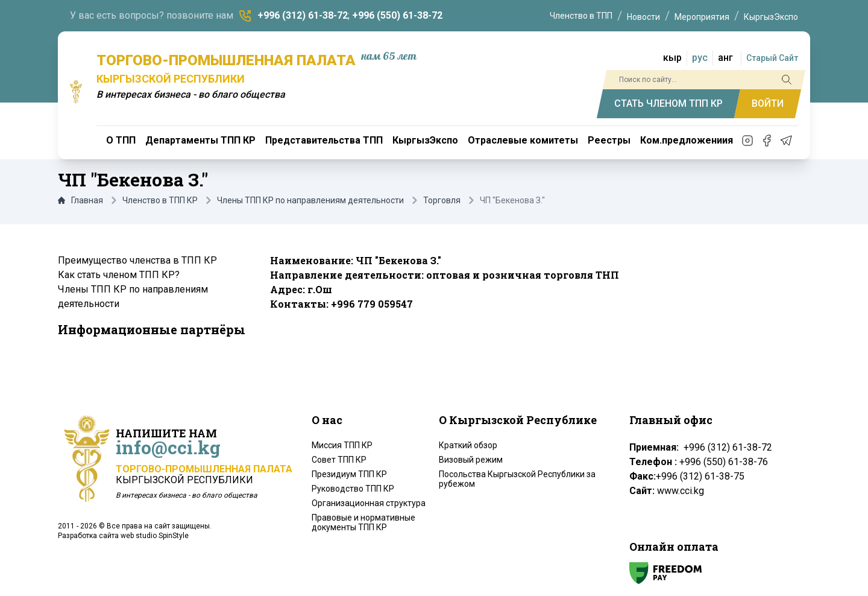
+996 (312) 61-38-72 (303, 15)
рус (700, 58)
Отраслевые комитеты (523, 140)
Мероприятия (702, 17)
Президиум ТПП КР (349, 474)
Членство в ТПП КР (160, 200)
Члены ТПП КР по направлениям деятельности (310, 200)
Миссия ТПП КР (342, 445)
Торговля (442, 200)
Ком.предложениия (687, 140)
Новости (643, 17)
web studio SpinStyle (155, 536)
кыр (672, 58)
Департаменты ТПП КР (200, 140)
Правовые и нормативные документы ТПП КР (363, 522)
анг (725, 58)
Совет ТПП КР (339, 460)
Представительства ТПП (324, 140)
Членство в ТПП (581, 16)
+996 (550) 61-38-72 (397, 15)
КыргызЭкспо (771, 17)
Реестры (609, 140)
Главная (80, 200)
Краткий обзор (468, 445)
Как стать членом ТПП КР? (119, 275)
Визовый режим (471, 460)
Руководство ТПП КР (353, 489)
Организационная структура (369, 503)
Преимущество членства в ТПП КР (137, 260)
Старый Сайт (772, 58)
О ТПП (121, 140)
